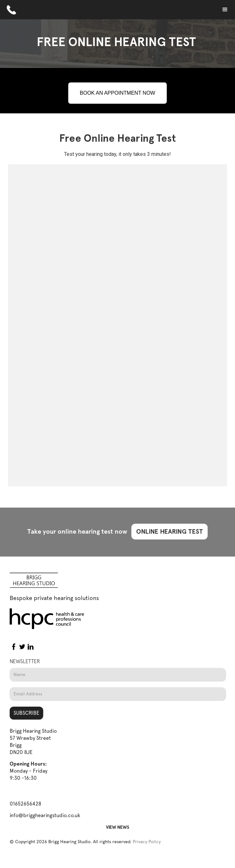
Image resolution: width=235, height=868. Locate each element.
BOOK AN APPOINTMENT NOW (117, 93)
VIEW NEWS (118, 827)
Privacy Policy (147, 842)
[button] (225, 10)
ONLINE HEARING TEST (169, 531)
